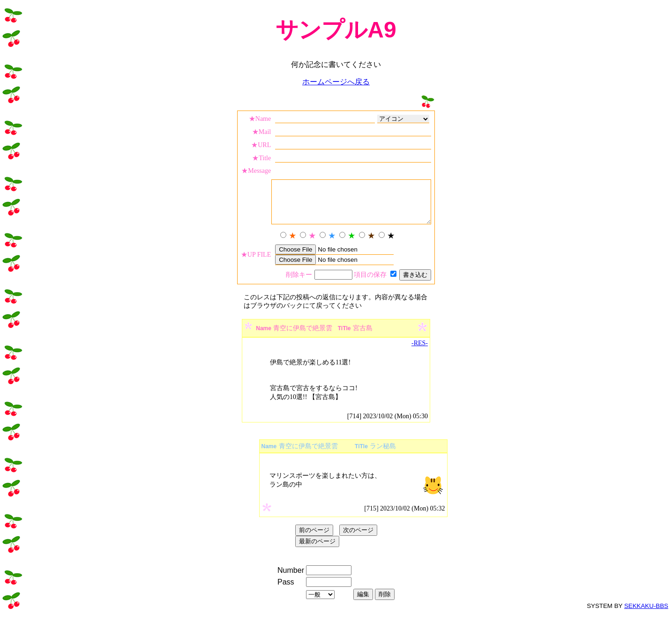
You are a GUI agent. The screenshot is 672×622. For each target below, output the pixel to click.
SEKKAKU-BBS (646, 614)
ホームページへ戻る (336, 82)
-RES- (420, 352)
